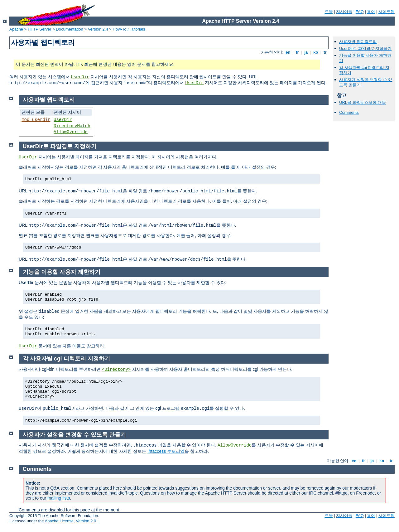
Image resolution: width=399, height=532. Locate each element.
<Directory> (116, 370)
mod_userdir (36, 120)
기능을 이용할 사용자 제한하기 (62, 272)
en (288, 52)
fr (298, 52)
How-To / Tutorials (129, 29)
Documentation (69, 29)
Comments (349, 112)
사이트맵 (387, 12)
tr (325, 52)
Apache (16, 29)
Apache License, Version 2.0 (70, 521)
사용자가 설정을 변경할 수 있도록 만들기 (74, 435)
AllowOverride (71, 132)
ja (306, 52)
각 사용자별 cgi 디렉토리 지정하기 (66, 359)
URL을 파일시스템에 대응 (363, 102)
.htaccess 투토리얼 (166, 451)
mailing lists (59, 498)
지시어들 (344, 12)
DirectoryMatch (72, 126)
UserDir (80, 77)
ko (316, 52)
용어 (371, 12)
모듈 (329, 12)
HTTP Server (40, 29)
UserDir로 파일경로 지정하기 (365, 48)
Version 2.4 (98, 29)
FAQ (360, 12)
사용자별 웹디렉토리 (358, 42)
